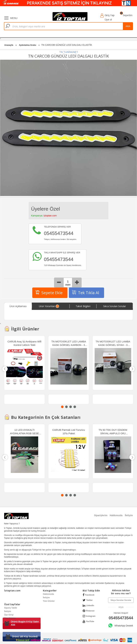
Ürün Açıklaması (18, 306)
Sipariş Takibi (11, 608)
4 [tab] (75, 407)
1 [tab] (62, 407)
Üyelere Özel (45, 209)
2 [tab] (66, 407)
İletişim (46, 598)
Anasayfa (9, 45)
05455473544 (121, 618)
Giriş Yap (110, 15)
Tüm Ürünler (49, 601)
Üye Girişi (9, 615)
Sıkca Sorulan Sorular (115, 306)
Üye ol (108, 19)
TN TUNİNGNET (69, 52)
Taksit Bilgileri (83, 306)
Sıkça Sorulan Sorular (121, 600)
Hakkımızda (48, 594)
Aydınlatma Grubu (28, 45)
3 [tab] (71, 407)
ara (128, 26)
